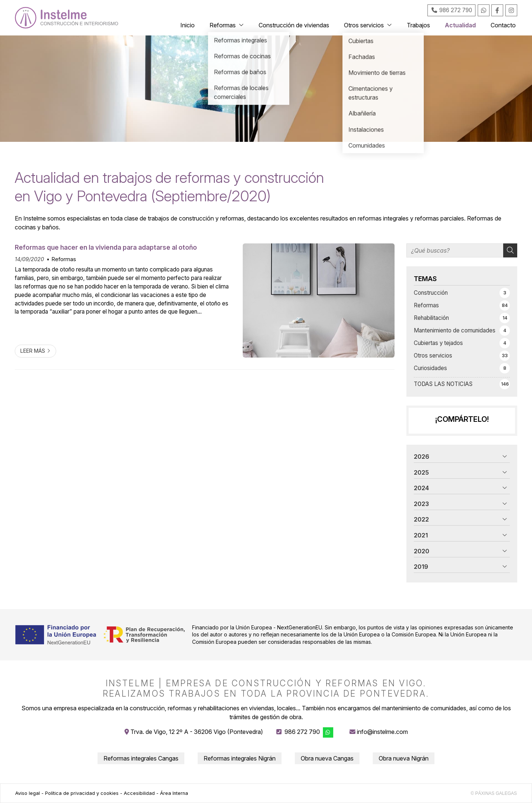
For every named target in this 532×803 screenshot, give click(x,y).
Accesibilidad (139, 793)
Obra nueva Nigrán (404, 758)
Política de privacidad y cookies (82, 793)
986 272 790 (302, 732)
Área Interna (174, 793)
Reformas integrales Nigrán (240, 758)
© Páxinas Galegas (494, 793)
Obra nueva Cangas (327, 758)
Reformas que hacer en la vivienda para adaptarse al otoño (106, 247)
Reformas (64, 259)
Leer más (33, 351)
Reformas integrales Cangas (141, 758)
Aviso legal (28, 793)
